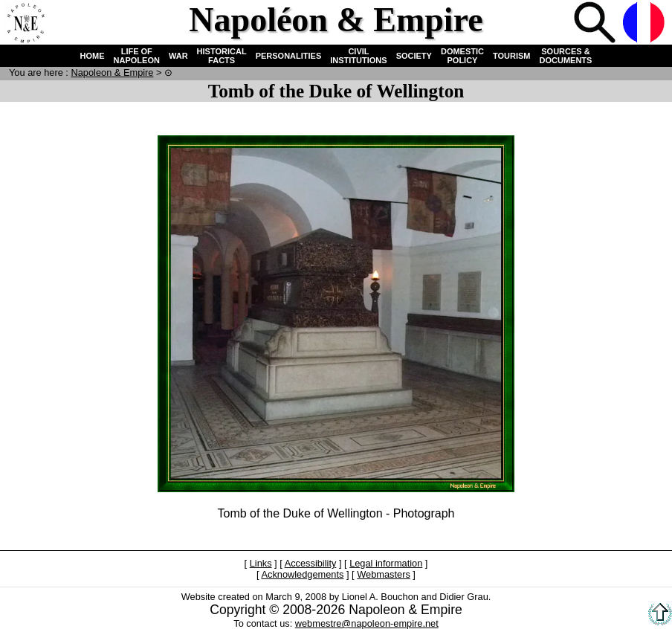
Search (596, 24)
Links (261, 563)
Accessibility (311, 563)
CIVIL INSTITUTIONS (358, 56)
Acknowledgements (302, 574)
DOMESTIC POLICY (462, 56)
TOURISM (512, 56)
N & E (112, 72)
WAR (178, 56)
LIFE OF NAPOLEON (137, 56)
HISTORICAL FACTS (222, 56)
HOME (93, 56)
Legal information (386, 563)
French (645, 24)
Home (25, 24)
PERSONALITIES (289, 56)
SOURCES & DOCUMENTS (566, 56)
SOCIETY (414, 56)
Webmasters (384, 574)
